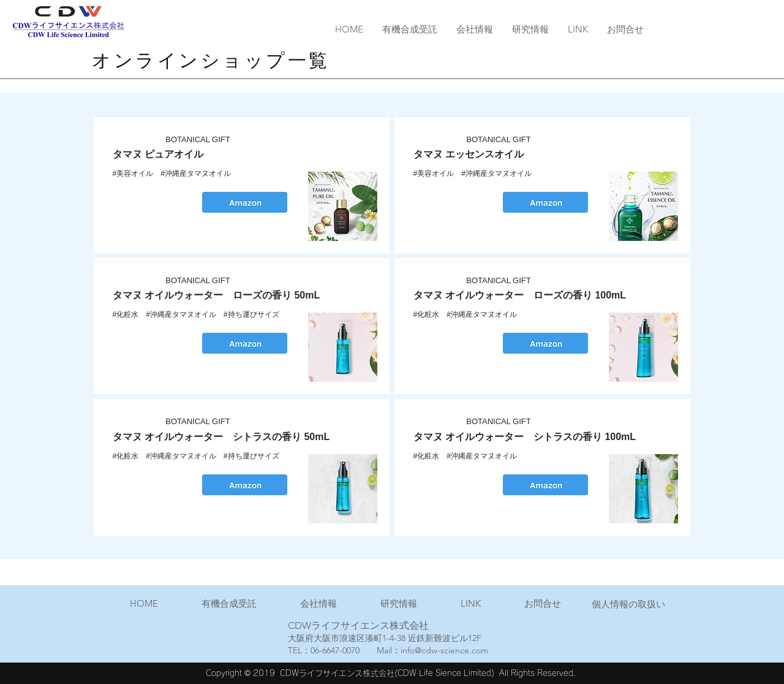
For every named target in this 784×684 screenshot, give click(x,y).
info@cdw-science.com (444, 650)
